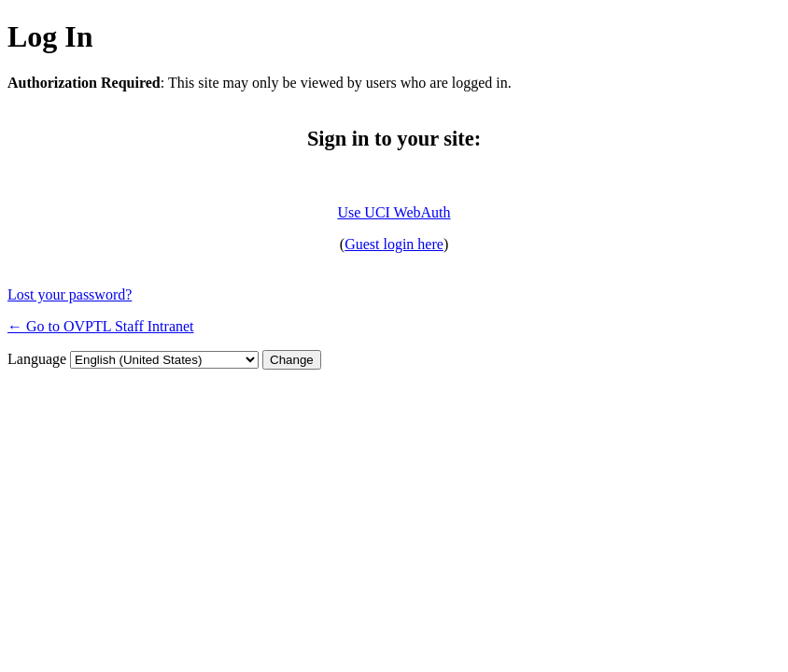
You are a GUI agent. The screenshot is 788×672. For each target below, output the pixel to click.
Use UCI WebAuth (394, 212)
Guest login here (394, 244)
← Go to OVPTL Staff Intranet (101, 326)
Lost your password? (70, 294)
